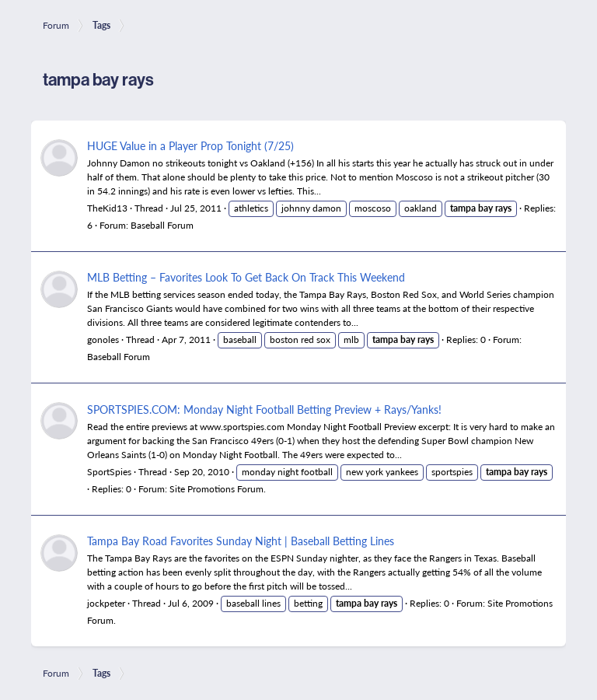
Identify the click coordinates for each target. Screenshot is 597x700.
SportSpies (109, 472)
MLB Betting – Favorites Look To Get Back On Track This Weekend (246, 277)
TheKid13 (107, 208)
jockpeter (106, 603)
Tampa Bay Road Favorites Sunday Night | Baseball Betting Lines (241, 541)
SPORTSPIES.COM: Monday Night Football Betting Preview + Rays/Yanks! (264, 409)
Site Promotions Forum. (218, 489)
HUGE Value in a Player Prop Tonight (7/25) (190, 145)
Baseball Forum (162, 225)
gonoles (103, 339)
